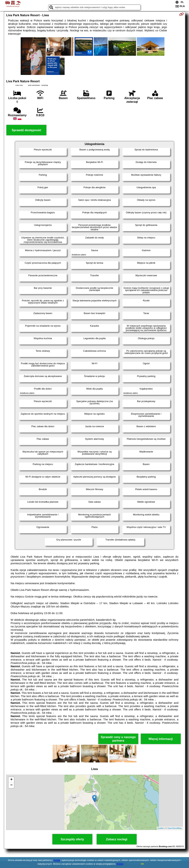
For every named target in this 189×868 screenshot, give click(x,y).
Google (57, 860)
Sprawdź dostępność (26, 130)
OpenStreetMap (175, 828)
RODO (120, 864)
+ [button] (11, 780)
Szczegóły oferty (72, 839)
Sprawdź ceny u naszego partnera (118, 739)
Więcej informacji (161, 739)
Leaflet (161, 828)
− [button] (11, 785)
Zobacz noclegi (117, 839)
